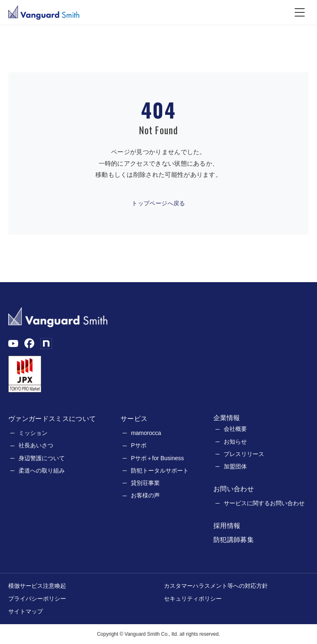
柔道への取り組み (42, 471)
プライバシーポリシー (37, 599)
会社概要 (235, 429)
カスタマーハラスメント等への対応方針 (216, 586)
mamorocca (146, 433)
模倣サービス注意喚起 (37, 586)
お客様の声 (145, 495)
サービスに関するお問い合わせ (264, 503)
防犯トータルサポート (160, 471)
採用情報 (227, 526)
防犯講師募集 (234, 540)
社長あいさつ (36, 445)
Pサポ (138, 445)
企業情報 (227, 418)
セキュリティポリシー (193, 599)
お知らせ (235, 442)
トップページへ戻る (158, 203)
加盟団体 (235, 466)
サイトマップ (26, 611)
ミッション (33, 433)
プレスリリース (244, 454)
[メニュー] (300, 12)
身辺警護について (42, 458)
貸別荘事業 (145, 483)
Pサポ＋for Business (157, 458)
